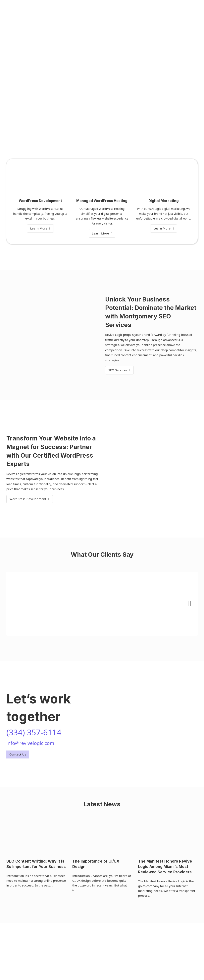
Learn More (40, 228)
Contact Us (18, 754)
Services (83, 10)
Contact (137, 10)
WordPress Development (30, 499)
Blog (122, 10)
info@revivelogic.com (30, 743)
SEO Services (119, 370)
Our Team (106, 10)
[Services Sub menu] (92, 10)
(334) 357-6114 (187, 10)
